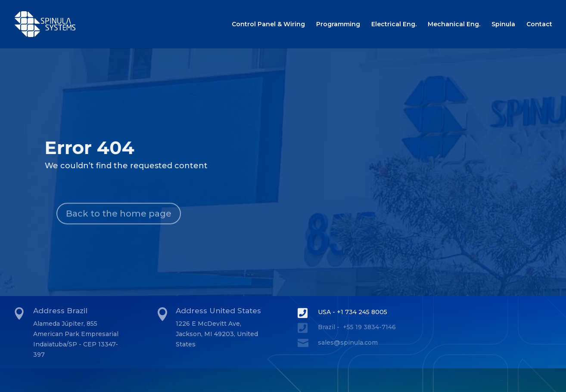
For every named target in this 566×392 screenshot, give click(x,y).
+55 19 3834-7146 (369, 327)
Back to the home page (119, 225)
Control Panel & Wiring (268, 25)
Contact (539, 25)
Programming (338, 25)
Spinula (503, 25)
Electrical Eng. (394, 25)
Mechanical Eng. (454, 25)
